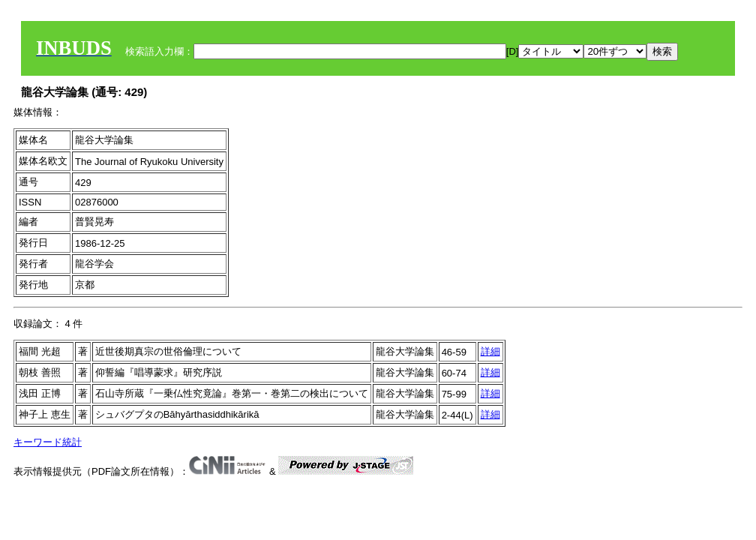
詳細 (490, 351)
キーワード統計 (48, 442)
